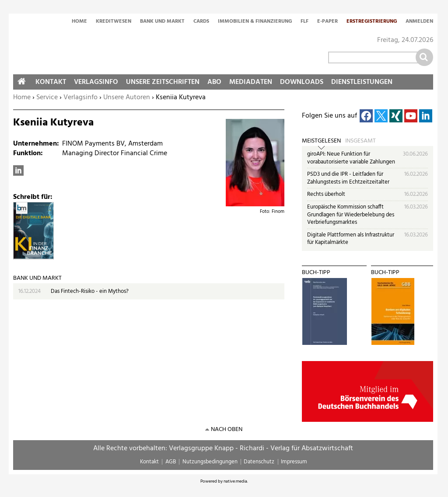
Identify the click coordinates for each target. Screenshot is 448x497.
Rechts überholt (326, 194)
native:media (235, 481)
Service (47, 97)
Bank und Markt (162, 22)
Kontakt (51, 82)
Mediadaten (251, 82)
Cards (201, 22)
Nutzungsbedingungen (210, 462)
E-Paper (327, 22)
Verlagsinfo (80, 97)
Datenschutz (259, 462)
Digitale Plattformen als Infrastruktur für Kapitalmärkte (351, 239)
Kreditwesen (114, 22)
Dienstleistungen (362, 82)
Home (79, 22)
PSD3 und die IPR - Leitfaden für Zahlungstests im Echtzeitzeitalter (348, 178)
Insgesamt (360, 141)
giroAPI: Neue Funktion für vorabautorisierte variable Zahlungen (351, 158)
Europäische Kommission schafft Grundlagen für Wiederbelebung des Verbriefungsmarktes (351, 215)
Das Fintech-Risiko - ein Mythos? (90, 291)
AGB (171, 462)
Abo (214, 82)
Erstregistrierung (372, 22)
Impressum (294, 462)
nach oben (227, 429)
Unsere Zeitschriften (163, 82)
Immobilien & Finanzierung (255, 22)
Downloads (302, 82)
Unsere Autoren (127, 97)
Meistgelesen (321, 141)
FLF (304, 22)
